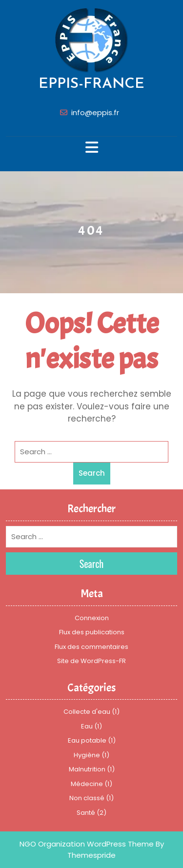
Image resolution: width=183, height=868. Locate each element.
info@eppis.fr (95, 112)
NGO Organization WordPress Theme (87, 844)
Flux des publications (92, 632)
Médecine (87, 784)
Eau (87, 726)
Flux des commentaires (91, 647)
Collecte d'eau (87, 712)
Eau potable (87, 740)
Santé (86, 813)
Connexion (92, 618)
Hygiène (87, 755)
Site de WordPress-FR (91, 661)
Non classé (87, 798)
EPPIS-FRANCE (91, 84)
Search (92, 473)
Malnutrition (87, 769)
